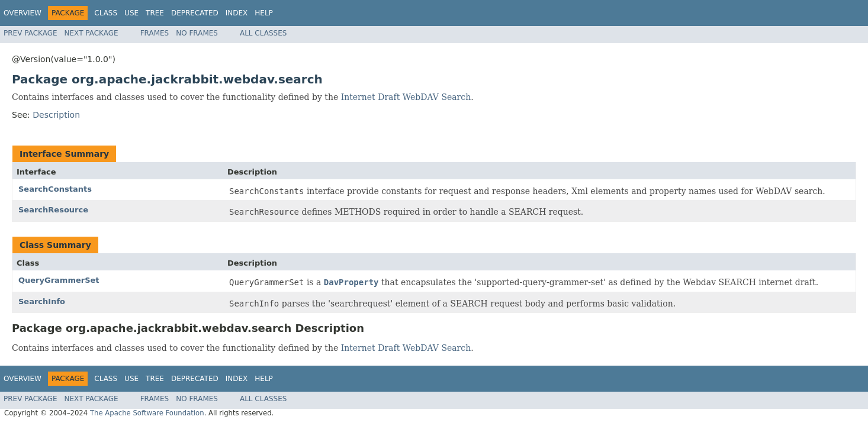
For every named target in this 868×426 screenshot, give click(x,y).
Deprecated (195, 13)
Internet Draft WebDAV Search (406, 97)
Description (56, 115)
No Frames (197, 33)
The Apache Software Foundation (147, 413)
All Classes (263, 33)
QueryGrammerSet (59, 280)
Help (264, 13)
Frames (155, 33)
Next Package (91, 33)
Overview (22, 13)
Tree (155, 13)
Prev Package (30, 33)
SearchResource (53, 210)
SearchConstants (55, 189)
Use (131, 13)
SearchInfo (42, 301)
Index (237, 13)
